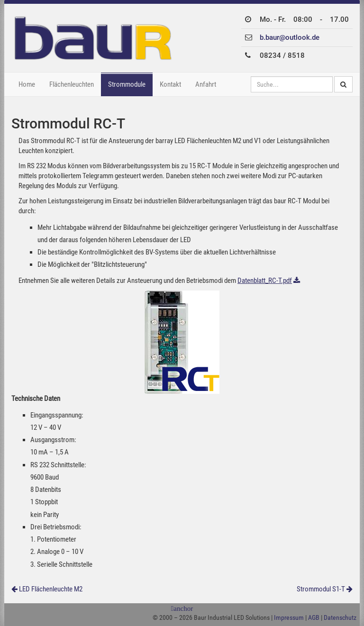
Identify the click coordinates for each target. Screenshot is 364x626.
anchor (183, 609)
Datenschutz (340, 617)
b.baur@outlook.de (290, 37)
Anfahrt (206, 84)
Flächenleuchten (72, 84)
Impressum (289, 617)
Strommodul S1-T (321, 589)
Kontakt (170, 84)
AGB (314, 617)
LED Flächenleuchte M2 (51, 589)
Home (27, 84)
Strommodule (127, 84)
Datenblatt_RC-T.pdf (265, 281)
